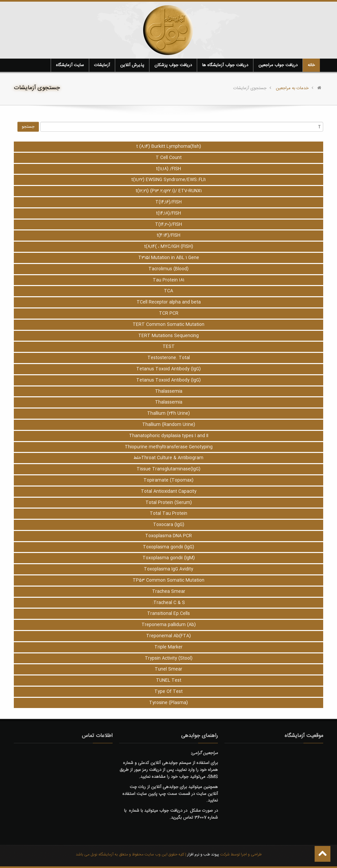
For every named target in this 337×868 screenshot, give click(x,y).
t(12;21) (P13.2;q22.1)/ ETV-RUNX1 (169, 191)
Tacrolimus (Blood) (168, 269)
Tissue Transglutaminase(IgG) (168, 469)
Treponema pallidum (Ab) (169, 625)
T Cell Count (169, 158)
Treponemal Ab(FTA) (168, 636)
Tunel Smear (168, 669)
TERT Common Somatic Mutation (168, 325)
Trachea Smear (169, 592)
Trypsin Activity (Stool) (169, 658)
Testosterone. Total (169, 358)
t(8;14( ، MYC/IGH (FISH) (169, 247)
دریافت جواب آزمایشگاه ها (225, 65)
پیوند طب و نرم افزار (203, 855)
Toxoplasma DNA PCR (168, 536)
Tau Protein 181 (168, 280)
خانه (311, 65)
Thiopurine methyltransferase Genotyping (169, 447)
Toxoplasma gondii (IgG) (168, 547)
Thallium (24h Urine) (168, 413)
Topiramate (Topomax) (168, 480)
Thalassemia (169, 391)
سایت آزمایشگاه (70, 65)
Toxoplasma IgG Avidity (168, 569)
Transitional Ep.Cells (168, 614)
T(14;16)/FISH (168, 202)
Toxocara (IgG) (169, 525)
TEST (169, 347)
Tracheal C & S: (169, 603)
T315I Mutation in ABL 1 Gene (169, 258)
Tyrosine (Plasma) (168, 703)
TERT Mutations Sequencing (168, 336)
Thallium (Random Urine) (169, 425)
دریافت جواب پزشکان (173, 65)
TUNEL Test (169, 680)
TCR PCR (169, 313)
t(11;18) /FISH (168, 169)
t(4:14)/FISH (168, 235)
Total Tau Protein (168, 513)
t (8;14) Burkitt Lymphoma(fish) (169, 146)
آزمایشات (102, 65)
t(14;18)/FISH (168, 213)
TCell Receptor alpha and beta (169, 302)
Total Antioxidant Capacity (169, 491)
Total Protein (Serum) (169, 503)
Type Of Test (168, 692)
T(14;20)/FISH (168, 224)
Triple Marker (168, 647)
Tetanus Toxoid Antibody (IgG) (168, 369)
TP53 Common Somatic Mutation (168, 580)
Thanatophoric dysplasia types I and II (169, 436)
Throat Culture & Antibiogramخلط (168, 458)
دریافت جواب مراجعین (278, 65)
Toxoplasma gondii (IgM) (169, 558)
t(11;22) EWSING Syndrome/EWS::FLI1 (168, 180)
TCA (168, 291)
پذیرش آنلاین (132, 65)
